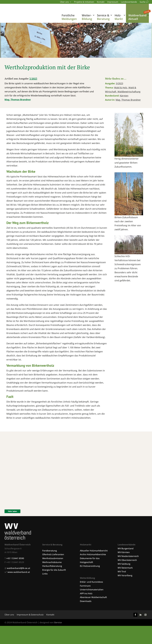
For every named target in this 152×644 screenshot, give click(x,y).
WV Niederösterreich (128, 572)
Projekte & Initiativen (84, 2)
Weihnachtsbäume (52, 578)
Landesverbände (129, 2)
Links (45, 589)
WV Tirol (122, 587)
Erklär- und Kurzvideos (91, 597)
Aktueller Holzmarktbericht (94, 566)
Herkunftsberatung (52, 581)
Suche (144, 2)
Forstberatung (50, 566)
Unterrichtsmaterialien (92, 605)
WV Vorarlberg (125, 591)
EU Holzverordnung (90, 581)
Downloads (86, 617)
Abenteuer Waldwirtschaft (93, 613)
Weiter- (87, 17)
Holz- (119, 17)
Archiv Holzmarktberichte (93, 570)
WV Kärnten (124, 568)
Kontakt (101, 2)
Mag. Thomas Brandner (18, 115)
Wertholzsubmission (53, 574)
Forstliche (69, 17)
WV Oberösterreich (127, 576)
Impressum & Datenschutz (30, 630)
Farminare (85, 601)
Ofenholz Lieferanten (53, 570)
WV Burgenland (126, 564)
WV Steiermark (125, 583)
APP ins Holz (86, 609)
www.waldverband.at (19, 587)
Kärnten (124, 111)
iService (58, 638)
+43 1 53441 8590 (15, 574)
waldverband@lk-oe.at (18, 584)
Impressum (113, 2)
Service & (103, 17)
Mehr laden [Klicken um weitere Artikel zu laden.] (12, 527)
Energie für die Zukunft (54, 585)
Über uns (64, 2)
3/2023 (33, 94)
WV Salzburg (124, 579)
